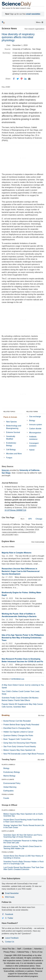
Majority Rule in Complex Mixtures (17, 553)
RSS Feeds (10, 897)
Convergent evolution (34, 444)
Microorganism (35, 433)
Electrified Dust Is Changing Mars (17, 728)
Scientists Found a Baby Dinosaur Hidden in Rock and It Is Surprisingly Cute (24, 863)
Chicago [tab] (39, 519)
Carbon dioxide (35, 429)
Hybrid (32, 450)
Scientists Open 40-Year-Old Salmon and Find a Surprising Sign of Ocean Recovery (23, 836)
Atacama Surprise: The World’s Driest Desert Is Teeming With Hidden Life (22, 847)
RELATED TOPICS (9, 412)
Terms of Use (37, 952)
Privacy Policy (9, 952)
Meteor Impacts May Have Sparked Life (19, 750)
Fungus (9, 458)
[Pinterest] (22, 79)
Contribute (27, 949)
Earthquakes (9, 791)
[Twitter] (18, 79)
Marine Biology (9, 776)
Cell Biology (11, 450)
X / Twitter (9, 918)
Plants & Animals (10, 417)
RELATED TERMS (32, 412)
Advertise (38, 949)
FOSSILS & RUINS (8, 794)
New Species (11, 422)
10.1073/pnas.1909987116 (15, 510)
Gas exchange (35, 417)
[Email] (29, 79)
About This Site (9, 949)
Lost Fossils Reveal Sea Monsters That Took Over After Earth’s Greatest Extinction (24, 868)
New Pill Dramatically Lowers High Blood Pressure (24, 754)
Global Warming (10, 787)
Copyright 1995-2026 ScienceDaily (18, 955)
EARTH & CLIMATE (8, 780)
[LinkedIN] (25, 79)
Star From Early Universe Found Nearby (20, 747)
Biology (32, 421)
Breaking (6, 715)
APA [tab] (30, 519)
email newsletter (33, 14)
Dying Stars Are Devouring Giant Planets (20, 743)
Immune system (36, 425)
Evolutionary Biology (11, 444)
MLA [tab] (23, 519)
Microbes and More (14, 454)
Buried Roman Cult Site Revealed (17, 721)
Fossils (6, 798)
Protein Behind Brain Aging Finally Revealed (21, 725)
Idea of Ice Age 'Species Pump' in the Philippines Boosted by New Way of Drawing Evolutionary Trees (23, 638)
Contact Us (10, 942)
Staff (19, 949)
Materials (5, 470)
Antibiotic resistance (33, 438)
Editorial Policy (23, 952)
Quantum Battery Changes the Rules (18, 735)
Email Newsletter (12, 893)
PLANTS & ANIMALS (8, 765)
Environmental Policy (12, 783)
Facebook (9, 914)
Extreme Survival (13, 432)
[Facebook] (14, 79)
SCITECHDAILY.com (18, 679)
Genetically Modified (11, 438)
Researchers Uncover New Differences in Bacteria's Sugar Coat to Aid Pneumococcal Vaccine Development (21, 571)
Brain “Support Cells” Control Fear (17, 739)
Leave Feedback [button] (12, 938)
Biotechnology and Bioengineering (14, 427)
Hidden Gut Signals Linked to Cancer (18, 732)
